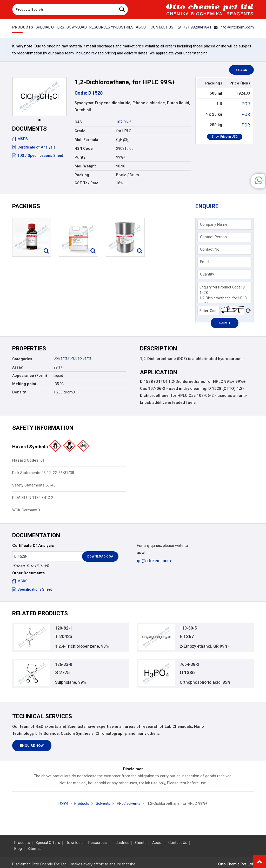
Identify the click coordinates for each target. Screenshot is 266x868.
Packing (82, 175)
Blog (18, 849)
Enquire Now (32, 748)
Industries (123, 27)
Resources (98, 843)
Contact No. (210, 249)
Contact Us (163, 27)
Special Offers (49, 27)
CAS (78, 122)
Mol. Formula (86, 140)
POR (246, 104)
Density (19, 392)
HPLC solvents (81, 358)
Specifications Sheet (32, 589)
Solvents (61, 358)
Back (244, 70)
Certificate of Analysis (34, 147)
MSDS (20, 139)
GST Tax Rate (87, 183)
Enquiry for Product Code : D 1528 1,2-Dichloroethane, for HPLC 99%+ (225, 292)
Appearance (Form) (30, 376)
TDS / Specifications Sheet (38, 156)
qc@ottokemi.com (154, 561)
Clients (141, 843)
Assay (17, 367)
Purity (80, 157)
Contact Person (213, 237)
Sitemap (35, 849)
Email (205, 262)
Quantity (207, 274)
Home (62, 806)
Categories (22, 359)
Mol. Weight (85, 166)
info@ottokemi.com (235, 27)
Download (76, 27)
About (142, 27)
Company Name (214, 224)
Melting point (24, 384)
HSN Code (84, 149)
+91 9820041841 (198, 27)
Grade (80, 131)
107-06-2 (124, 122)
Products (22, 27)
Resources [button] (99, 27)
